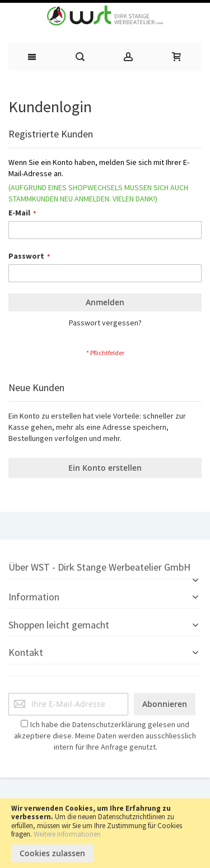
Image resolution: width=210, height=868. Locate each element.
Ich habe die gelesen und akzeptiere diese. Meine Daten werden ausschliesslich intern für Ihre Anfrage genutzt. (105, 736)
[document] (105, 833)
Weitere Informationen (67, 834)
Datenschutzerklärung (109, 724)
